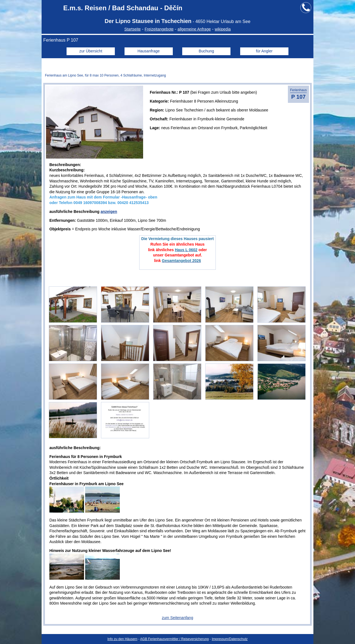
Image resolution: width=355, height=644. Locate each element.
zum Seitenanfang (178, 618)
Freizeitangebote (159, 29)
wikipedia (223, 29)
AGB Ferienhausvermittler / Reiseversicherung (174, 639)
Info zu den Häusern (122, 639)
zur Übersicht (91, 51)
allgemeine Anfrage (194, 29)
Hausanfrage (149, 51)
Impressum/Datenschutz (230, 639)
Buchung (206, 51)
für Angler (264, 51)
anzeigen (109, 212)
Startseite (132, 29)
